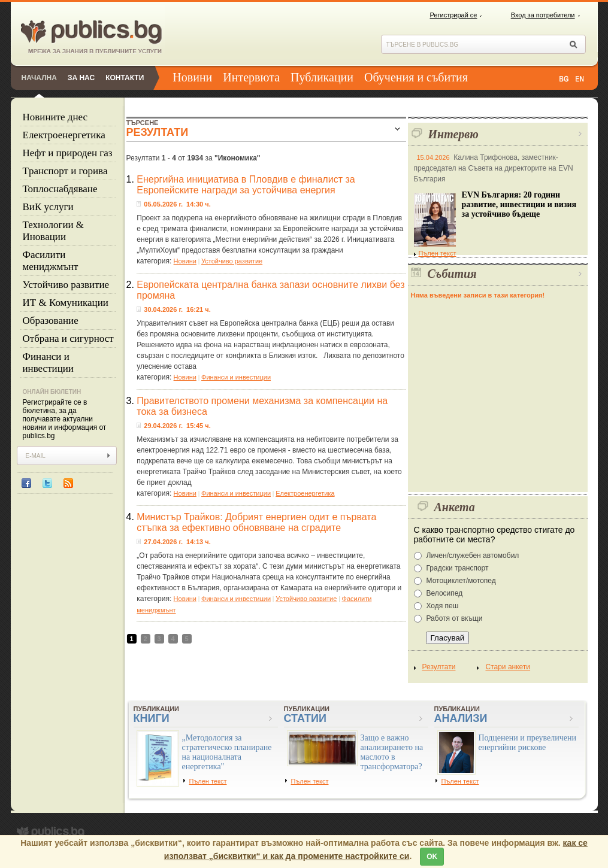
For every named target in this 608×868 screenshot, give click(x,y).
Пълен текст (435, 253)
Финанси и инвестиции (48, 362)
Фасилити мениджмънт (51, 261)
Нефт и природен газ (68, 153)
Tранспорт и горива (65, 171)
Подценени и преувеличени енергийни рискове (528, 743)
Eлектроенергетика (64, 135)
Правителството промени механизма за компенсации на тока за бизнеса (262, 406)
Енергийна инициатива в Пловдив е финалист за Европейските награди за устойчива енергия (246, 185)
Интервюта (251, 77)
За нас (81, 78)
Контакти (125, 78)
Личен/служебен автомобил (473, 556)
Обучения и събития (416, 77)
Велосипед (445, 593)
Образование (51, 321)
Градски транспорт (458, 568)
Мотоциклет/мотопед (461, 581)
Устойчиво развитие (66, 285)
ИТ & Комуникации (66, 303)
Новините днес (55, 117)
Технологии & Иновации (54, 231)
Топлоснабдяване (60, 189)
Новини (192, 77)
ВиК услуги (48, 207)
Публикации (322, 77)
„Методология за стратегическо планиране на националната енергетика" (227, 752)
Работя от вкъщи (455, 618)
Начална (39, 78)
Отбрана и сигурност (68, 339)
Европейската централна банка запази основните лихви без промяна (270, 290)
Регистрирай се (454, 15)
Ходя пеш (443, 606)
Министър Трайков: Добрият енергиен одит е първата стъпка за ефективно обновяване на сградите (256, 522)
